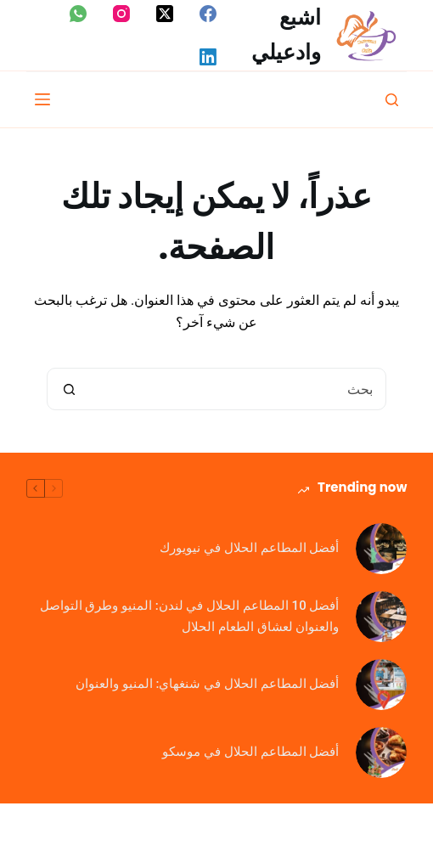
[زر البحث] (69, 389)
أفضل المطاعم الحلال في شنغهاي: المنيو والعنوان (207, 684)
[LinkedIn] (208, 57)
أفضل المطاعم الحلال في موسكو (250, 752)
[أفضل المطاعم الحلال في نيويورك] (381, 549)
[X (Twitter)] (165, 14)
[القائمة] (42, 99)
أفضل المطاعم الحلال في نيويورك (249, 548)
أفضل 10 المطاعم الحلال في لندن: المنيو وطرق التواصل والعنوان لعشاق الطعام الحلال (190, 616)
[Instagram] (121, 14)
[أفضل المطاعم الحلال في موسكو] (381, 752)
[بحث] (392, 100)
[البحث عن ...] (238, 389)
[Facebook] (208, 14)
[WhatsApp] (78, 14)
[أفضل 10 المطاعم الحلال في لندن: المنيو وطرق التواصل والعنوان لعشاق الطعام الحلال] (381, 617)
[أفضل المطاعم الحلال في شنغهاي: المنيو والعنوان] (381, 685)
